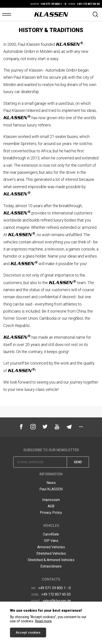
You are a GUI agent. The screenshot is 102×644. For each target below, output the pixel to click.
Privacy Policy (51, 513)
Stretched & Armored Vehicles (51, 560)
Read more (43, 621)
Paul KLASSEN (51, 489)
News (51, 483)
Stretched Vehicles (51, 553)
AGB (51, 506)
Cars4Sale (51, 534)
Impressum (51, 500)
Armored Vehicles (51, 547)
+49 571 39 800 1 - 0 (51, 588)
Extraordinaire (51, 566)
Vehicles (51, 526)
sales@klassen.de (51, 601)
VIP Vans (51, 541)
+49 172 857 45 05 (51, 594)
